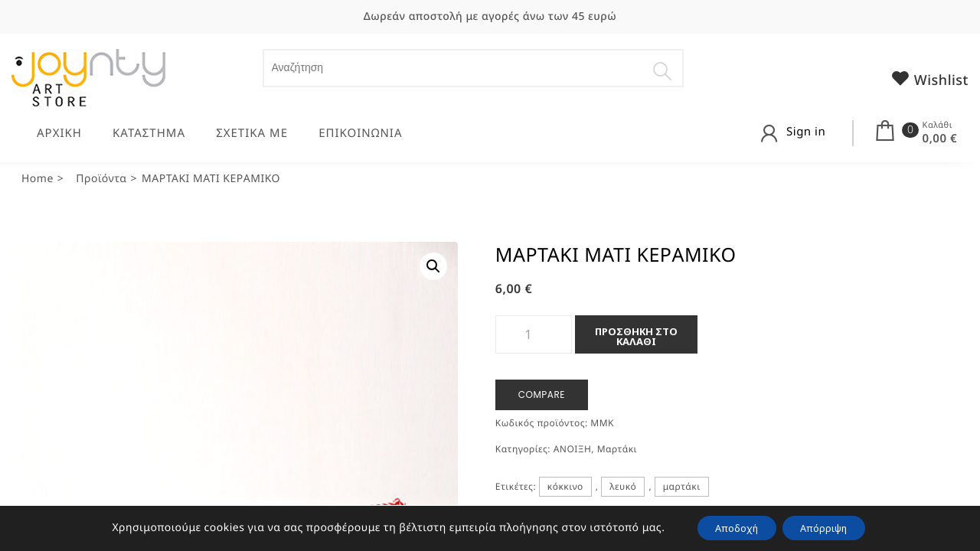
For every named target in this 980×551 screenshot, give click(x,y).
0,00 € (940, 139)
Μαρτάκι (617, 449)
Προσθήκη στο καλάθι (636, 336)
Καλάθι (938, 125)
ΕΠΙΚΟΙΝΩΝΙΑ (360, 133)
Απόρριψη (832, 527)
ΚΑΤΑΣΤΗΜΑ (149, 133)
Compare (542, 395)
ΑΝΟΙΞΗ (573, 449)
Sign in (806, 132)
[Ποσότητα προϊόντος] (534, 334)
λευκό (623, 486)
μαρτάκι (682, 486)
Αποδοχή (729, 527)
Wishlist (929, 79)
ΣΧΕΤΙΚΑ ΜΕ (252, 133)
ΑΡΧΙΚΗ (59, 133)
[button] (433, 266)
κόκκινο (565, 486)
